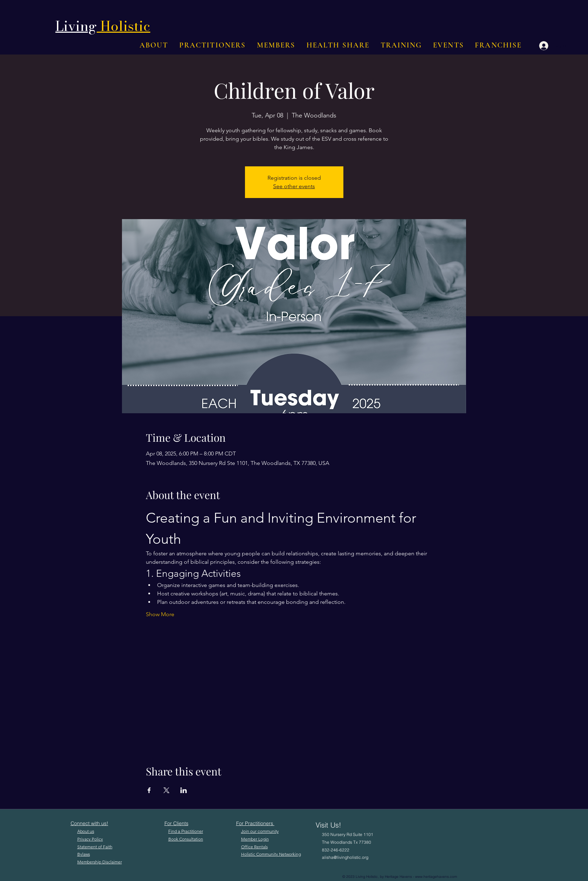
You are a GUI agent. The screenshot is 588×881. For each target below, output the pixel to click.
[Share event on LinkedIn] (184, 790)
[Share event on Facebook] (149, 790)
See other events (294, 186)
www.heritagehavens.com (436, 877)
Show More (160, 614)
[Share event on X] (166, 790)
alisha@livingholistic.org (345, 857)
